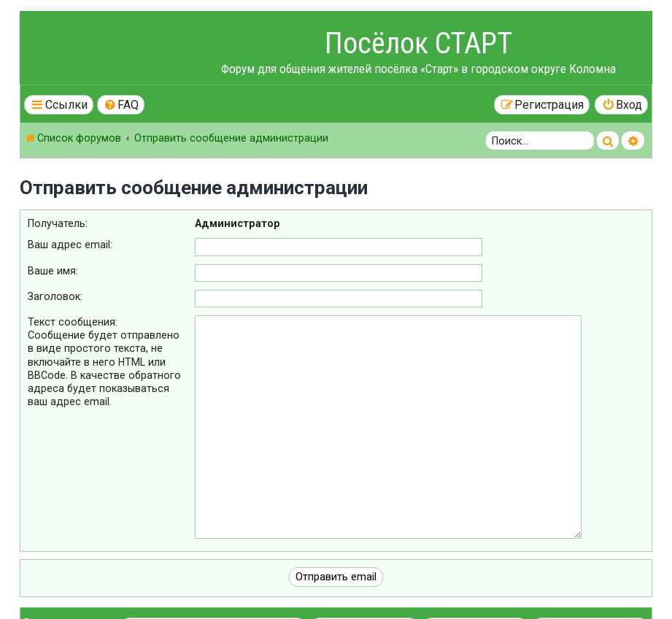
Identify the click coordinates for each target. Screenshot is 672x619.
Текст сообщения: (73, 322)
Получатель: (58, 223)
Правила (40, 583)
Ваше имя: (53, 271)
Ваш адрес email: (70, 245)
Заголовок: (55, 296)
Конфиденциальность (64, 594)
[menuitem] (121, 105)
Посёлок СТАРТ (418, 43)
